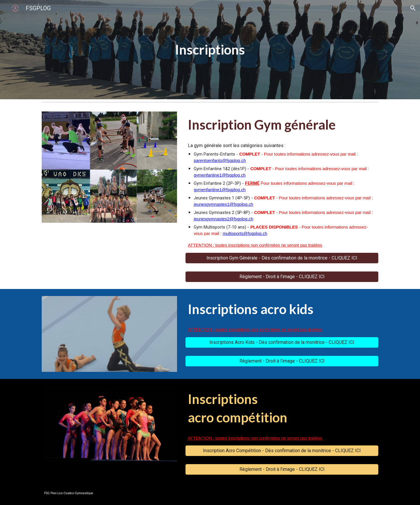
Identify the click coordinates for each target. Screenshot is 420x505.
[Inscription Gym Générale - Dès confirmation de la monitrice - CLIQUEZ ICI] (282, 258)
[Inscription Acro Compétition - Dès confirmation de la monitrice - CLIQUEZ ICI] (282, 451)
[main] (210, 50)
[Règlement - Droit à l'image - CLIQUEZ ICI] (282, 277)
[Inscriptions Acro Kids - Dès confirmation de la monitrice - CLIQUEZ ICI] (282, 342)
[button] (413, 8)
